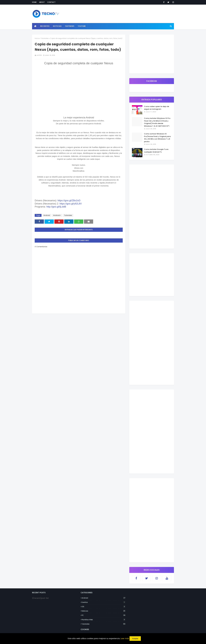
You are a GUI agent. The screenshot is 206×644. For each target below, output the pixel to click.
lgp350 (39, 55)
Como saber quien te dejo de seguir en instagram (157, 108)
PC (103, 615)
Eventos (103, 602)
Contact (51, 2)
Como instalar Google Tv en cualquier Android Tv (156, 151)
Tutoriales (45, 38)
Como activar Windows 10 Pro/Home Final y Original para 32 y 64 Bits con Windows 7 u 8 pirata (157, 138)
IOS (103, 607)
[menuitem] (35, 26)
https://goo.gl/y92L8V (71, 204)
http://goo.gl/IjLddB (56, 207)
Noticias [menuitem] (57, 26)
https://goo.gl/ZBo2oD (69, 201)
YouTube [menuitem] (82, 26)
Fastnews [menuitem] (70, 26)
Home (34, 2)
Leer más (125, 638)
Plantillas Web (103, 620)
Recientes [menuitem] (45, 26)
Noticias (103, 611)
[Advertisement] (79, 332)
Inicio (37, 38)
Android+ (57, 215)
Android (47, 215)
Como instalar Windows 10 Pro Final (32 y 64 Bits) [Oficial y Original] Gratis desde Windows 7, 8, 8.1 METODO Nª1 (157, 122)
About (42, 2)
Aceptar (135, 639)
